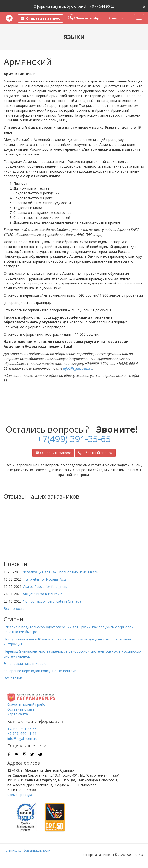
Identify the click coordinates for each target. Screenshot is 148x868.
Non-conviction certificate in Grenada (52, 601)
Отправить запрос (53, 453)
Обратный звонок (95, 453)
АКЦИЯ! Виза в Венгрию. (43, 594)
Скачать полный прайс (26, 704)
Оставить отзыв (21, 709)
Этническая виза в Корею (25, 663)
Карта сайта (18, 714)
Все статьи (13, 678)
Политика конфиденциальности (27, 851)
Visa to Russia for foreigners (45, 587)
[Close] (144, 6)
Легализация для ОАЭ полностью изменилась (60, 572)
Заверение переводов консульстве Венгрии (40, 671)
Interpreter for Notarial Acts (45, 579)
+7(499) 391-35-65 (74, 439)
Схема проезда (20, 795)
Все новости (14, 608)
